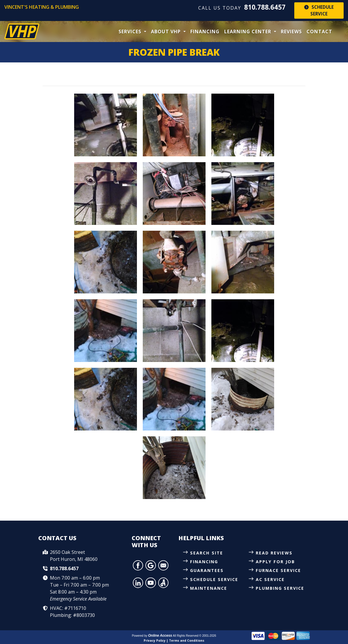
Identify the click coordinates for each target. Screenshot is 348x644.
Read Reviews (274, 553)
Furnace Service (278, 570)
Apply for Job (275, 562)
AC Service (270, 579)
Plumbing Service (280, 588)
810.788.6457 (265, 7)
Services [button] (131, 32)
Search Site (207, 553)
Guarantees (207, 570)
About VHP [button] (167, 32)
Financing (205, 32)
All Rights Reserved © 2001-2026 (195, 636)
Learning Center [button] (248, 32)
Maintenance (209, 588)
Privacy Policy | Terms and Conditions (174, 640)
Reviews (291, 32)
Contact (319, 32)
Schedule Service (319, 10)
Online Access (160, 636)
